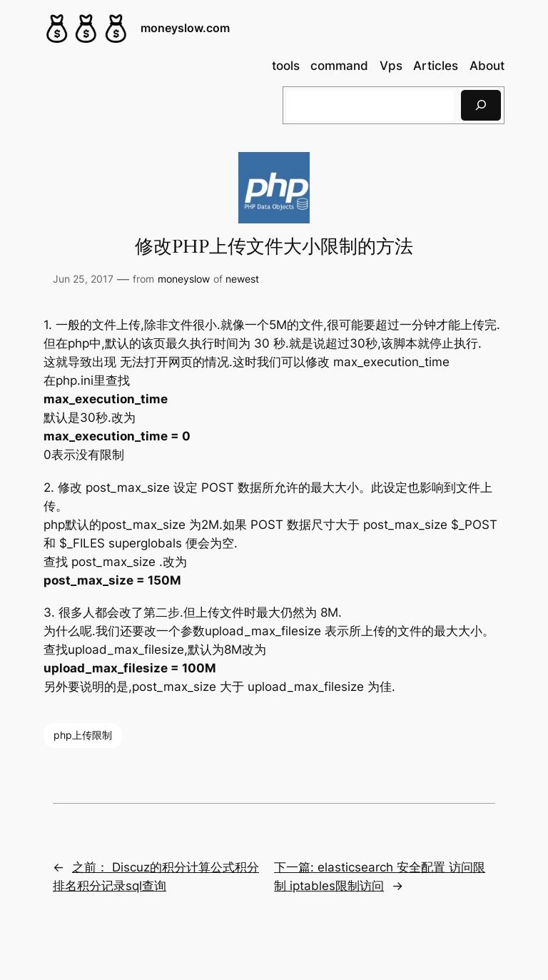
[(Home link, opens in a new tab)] (86, 29)
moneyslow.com (185, 28)
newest (242, 279)
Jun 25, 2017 (83, 279)
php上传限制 (83, 735)
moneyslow (184, 279)
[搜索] (481, 105)
